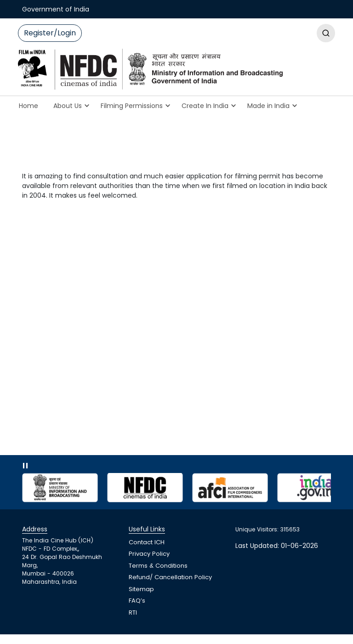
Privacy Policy (149, 554)
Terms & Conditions (158, 566)
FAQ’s (137, 601)
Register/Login (50, 33)
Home (28, 106)
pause (28, 467)
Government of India (56, 9)
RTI (133, 613)
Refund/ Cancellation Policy (170, 577)
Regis (326, 33)
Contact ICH (147, 542)
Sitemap (141, 589)
